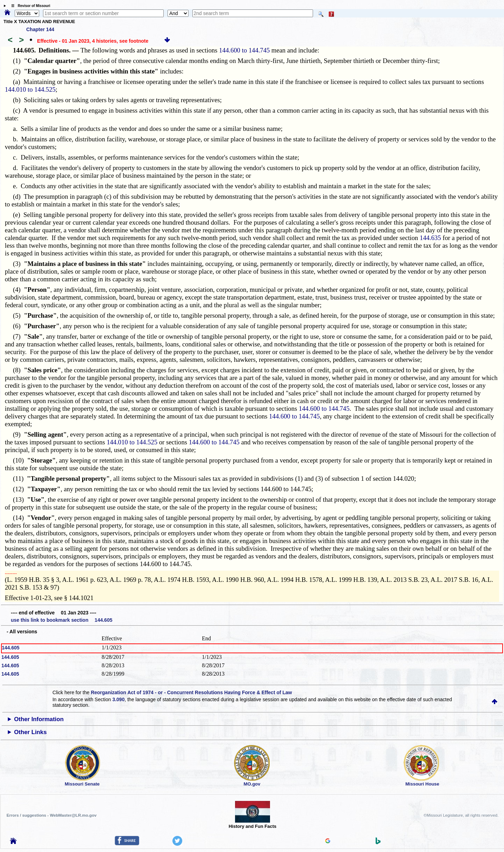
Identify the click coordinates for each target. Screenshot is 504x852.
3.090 (118, 699)
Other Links (30, 732)
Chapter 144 (40, 29)
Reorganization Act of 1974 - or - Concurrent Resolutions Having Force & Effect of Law (191, 692)
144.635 (430, 238)
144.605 (11, 648)
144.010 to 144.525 (30, 89)
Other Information (39, 719)
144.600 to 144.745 (244, 50)
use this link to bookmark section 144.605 (62, 620)
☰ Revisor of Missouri (29, 6)
